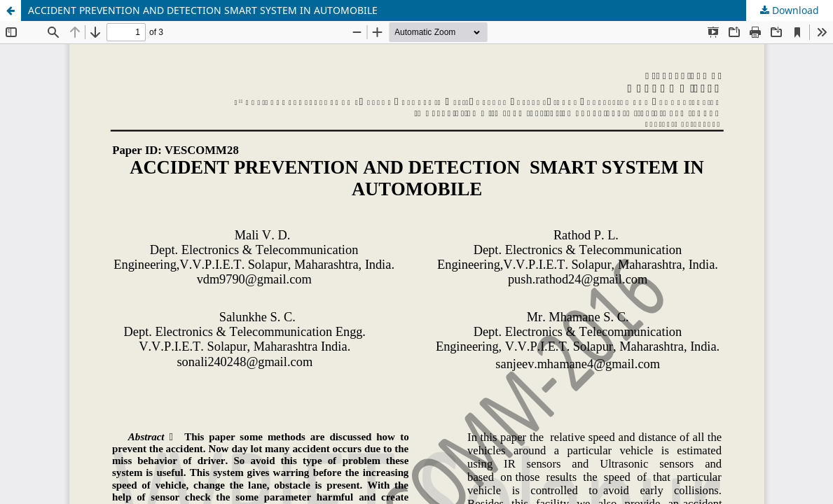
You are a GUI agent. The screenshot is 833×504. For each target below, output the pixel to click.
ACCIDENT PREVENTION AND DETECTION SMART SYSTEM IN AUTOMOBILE (203, 10)
